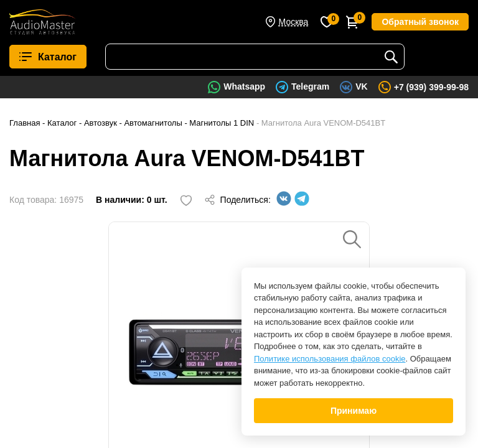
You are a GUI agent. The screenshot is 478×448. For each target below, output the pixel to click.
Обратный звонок (420, 22)
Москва (294, 22)
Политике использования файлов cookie (330, 359)
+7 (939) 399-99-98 (431, 87)
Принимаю (354, 411)
